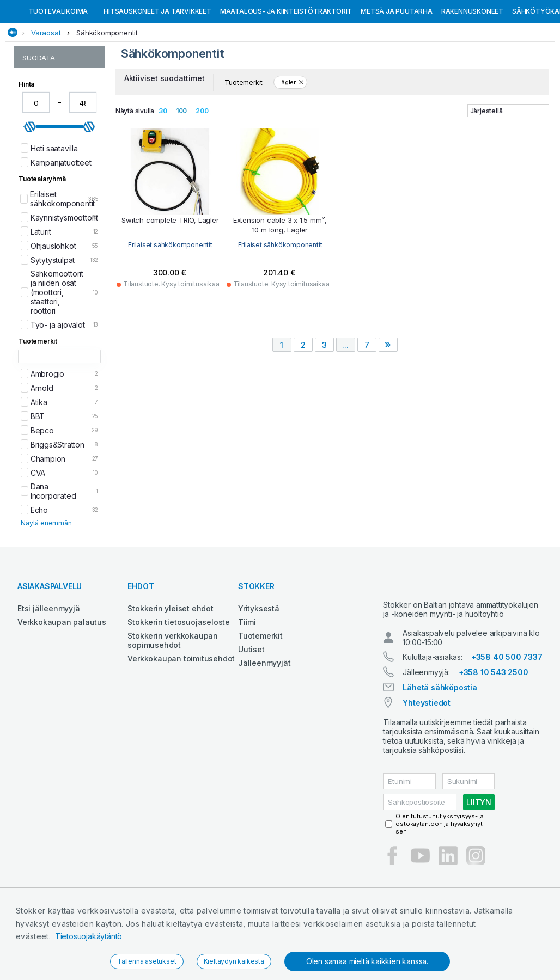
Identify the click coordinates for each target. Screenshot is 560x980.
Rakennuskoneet (472, 67)
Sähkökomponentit (107, 89)
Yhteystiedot (427, 768)
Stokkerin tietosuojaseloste (179, 678)
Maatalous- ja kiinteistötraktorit (286, 67)
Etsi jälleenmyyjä (49, 664)
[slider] (30, 183)
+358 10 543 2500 (494, 737)
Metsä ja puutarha (397, 67)
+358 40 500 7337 (507, 722)
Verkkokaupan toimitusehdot (181, 715)
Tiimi (247, 678)
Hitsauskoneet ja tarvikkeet (157, 67)
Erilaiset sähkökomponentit (170, 301)
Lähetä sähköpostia (440, 753)
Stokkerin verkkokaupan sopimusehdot (173, 696)
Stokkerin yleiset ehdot (170, 664)
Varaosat (46, 89)
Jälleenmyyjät (264, 719)
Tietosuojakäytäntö (89, 936)
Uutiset (251, 705)
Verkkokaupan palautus (62, 678)
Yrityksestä (259, 664)
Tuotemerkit (260, 692)
